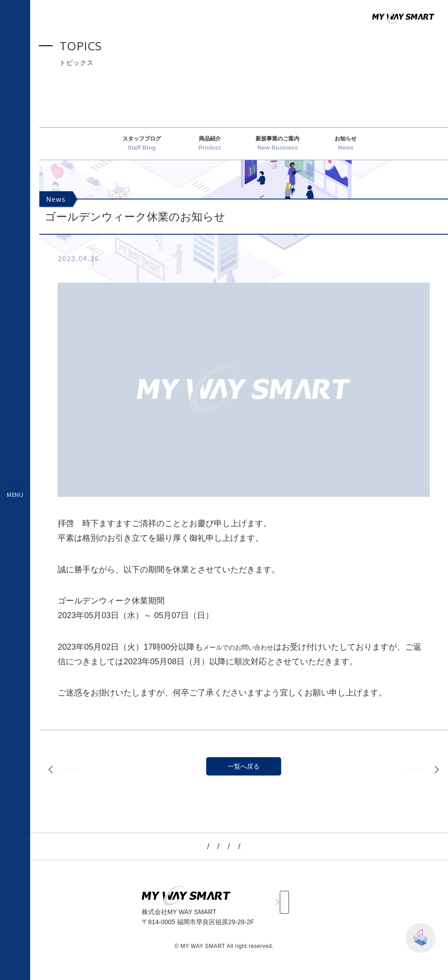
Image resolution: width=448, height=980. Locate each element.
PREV (73, 777)
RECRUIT (291, 853)
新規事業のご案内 (278, 147)
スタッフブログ (141, 147)
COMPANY (251, 853)
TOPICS (179, 853)
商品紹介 (210, 147)
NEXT (414, 777)
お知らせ (346, 147)
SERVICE (213, 853)
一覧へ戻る (244, 776)
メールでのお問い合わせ (248, 654)
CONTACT (283, 912)
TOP (151, 853)
